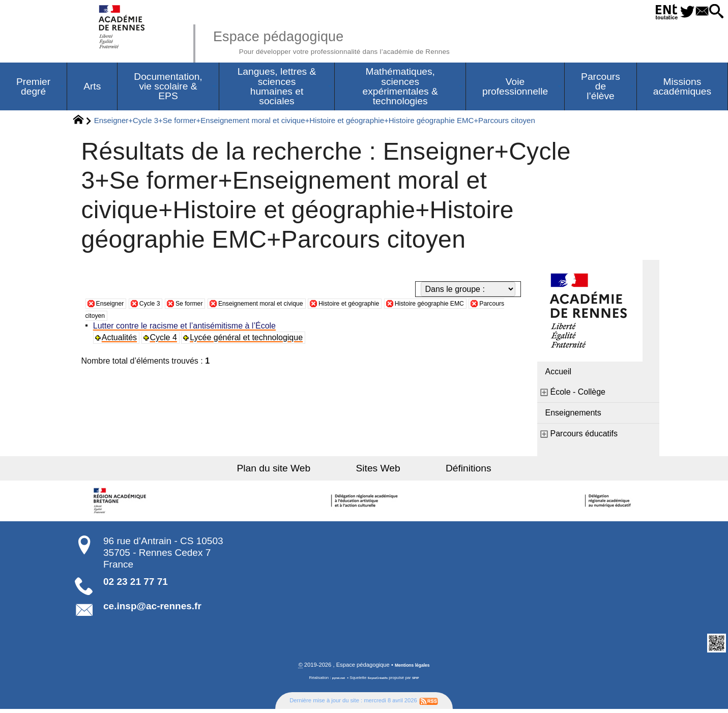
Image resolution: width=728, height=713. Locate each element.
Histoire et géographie (409, 306)
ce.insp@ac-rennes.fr (152, 609)
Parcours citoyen (192, 318)
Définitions (445, 471)
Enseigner (114, 306)
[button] (713, 12)
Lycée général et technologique (250, 340)
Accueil (559, 375)
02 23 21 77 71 (136, 585)
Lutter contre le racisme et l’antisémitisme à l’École (187, 329)
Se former (209, 306)
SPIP (421, 682)
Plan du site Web (297, 471)
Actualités (122, 340)
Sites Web (378, 471)
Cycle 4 (166, 340)
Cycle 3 (162, 306)
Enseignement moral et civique (298, 306)
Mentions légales (412, 669)
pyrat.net (334, 682)
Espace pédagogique (368, 41)
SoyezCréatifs (378, 682)
